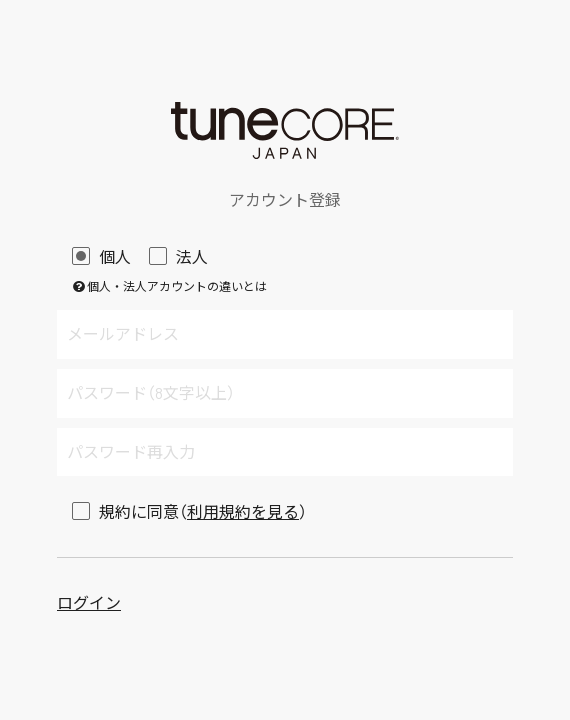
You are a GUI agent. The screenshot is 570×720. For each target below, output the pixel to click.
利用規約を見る (243, 511)
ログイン (89, 602)
